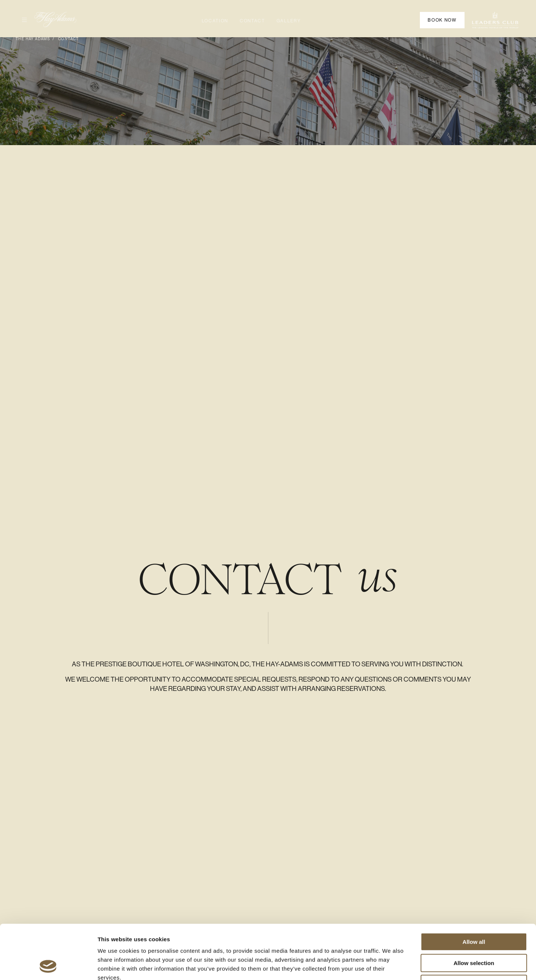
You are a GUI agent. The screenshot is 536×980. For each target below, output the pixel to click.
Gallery (289, 21)
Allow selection (474, 912)
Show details (391, 965)
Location (215, 21)
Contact (252, 21)
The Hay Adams (33, 39)
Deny (474, 933)
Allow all (474, 891)
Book (442, 20)
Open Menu (21, 20)
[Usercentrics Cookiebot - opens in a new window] (48, 965)
